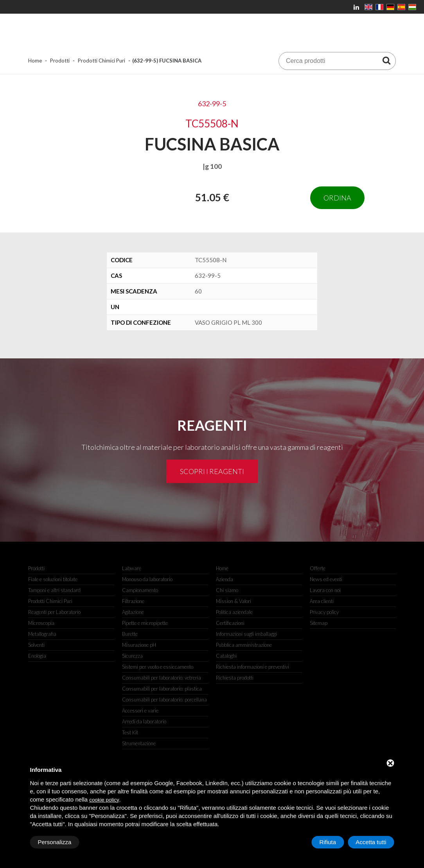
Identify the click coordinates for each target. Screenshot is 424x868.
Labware (132, 568)
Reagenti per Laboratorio (54, 612)
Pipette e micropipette (145, 623)
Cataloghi (226, 656)
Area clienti (322, 601)
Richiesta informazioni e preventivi (252, 667)
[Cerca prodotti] (386, 60)
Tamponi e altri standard (54, 590)
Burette (130, 634)
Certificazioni (230, 623)
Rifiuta (328, 842)
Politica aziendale (234, 612)
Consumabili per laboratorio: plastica (162, 689)
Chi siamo (227, 590)
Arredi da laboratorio (144, 721)
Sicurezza (132, 656)
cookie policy (104, 800)
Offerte (318, 568)
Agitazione (133, 612)
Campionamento (140, 590)
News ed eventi (326, 579)
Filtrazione (133, 601)
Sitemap (319, 623)
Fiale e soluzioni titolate (53, 579)
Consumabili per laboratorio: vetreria (162, 678)
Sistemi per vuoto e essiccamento (158, 667)
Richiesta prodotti (235, 678)
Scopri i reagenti (212, 471)
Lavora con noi (325, 590)
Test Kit (130, 732)
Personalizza (55, 842)
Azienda (225, 579)
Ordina (337, 198)
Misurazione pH (139, 645)
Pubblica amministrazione (244, 645)
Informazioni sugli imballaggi (246, 634)
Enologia (37, 656)
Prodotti (60, 61)
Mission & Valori (234, 601)
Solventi (36, 645)
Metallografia (42, 634)
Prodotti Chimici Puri (102, 61)
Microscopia (41, 623)
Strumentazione (139, 743)
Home (35, 61)
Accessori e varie (140, 711)
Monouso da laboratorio (147, 579)
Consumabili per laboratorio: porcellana (164, 700)
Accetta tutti (371, 842)
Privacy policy (324, 612)
